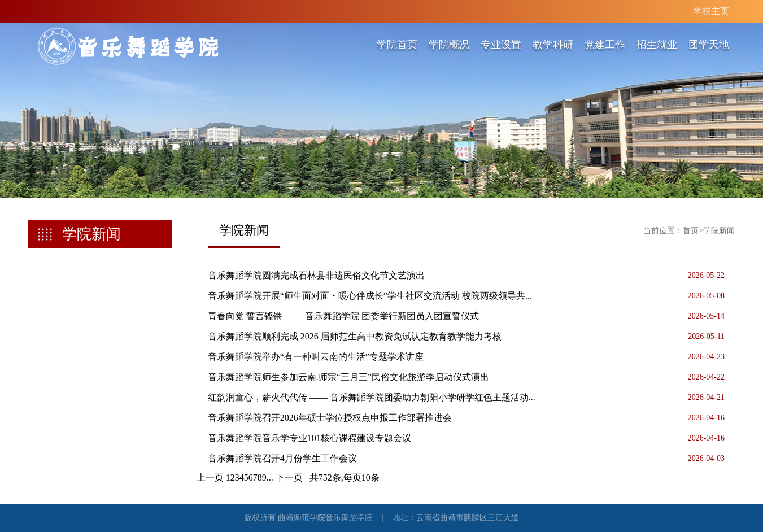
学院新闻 (719, 231)
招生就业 (657, 45)
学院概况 (449, 45)
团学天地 (709, 45)
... (270, 478)
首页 (691, 231)
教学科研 (553, 45)
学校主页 (711, 11)
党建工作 (605, 45)
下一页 (289, 478)
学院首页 (397, 45)
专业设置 (501, 45)
